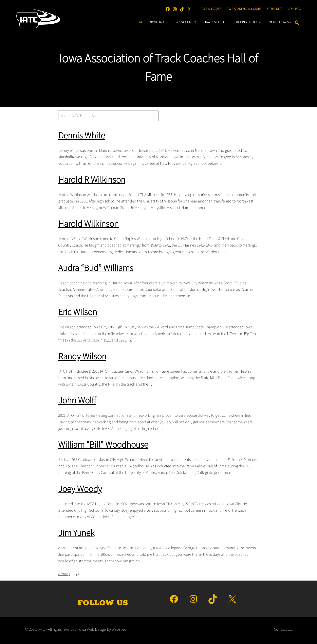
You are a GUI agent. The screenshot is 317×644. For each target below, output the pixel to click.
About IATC (158, 22)
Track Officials (279, 22)
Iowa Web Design (92, 629)
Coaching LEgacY (246, 22)
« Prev (63, 574)
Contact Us (283, 629)
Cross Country (186, 22)
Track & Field (216, 22)
